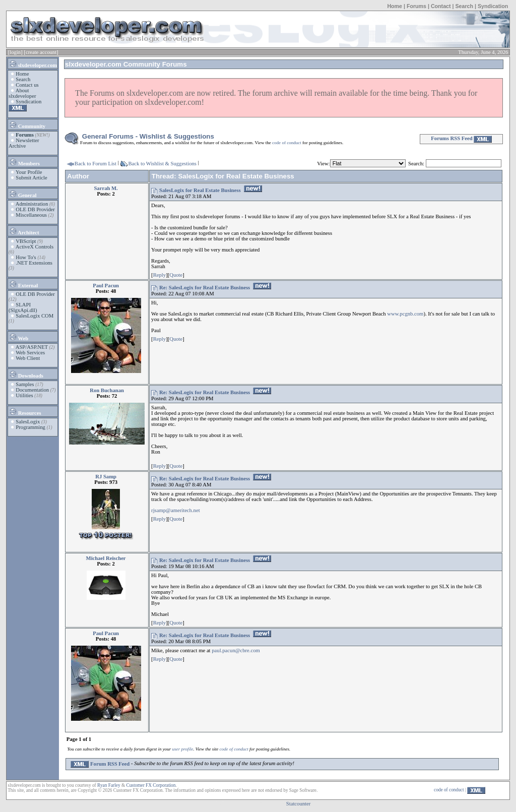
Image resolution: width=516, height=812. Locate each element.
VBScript (26, 241)
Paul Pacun (106, 286)
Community (27, 124)
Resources (25, 411)
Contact (441, 6)
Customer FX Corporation (151, 785)
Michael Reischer (106, 558)
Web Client (28, 358)
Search (464, 6)
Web (18, 337)
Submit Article (31, 178)
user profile (183, 749)
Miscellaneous (31, 215)
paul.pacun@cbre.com (236, 650)
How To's (26, 257)
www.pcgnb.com (405, 314)
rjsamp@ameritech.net (176, 510)
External (23, 284)
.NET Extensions (34, 263)
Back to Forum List (95, 164)
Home (395, 6)
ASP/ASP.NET (32, 347)
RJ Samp (106, 477)
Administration (32, 204)
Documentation (32, 390)
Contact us (27, 85)
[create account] (41, 52)
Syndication (493, 6)
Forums (416, 6)
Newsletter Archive (24, 143)
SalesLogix (28, 422)
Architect (24, 231)
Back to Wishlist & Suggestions (162, 164)
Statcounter (299, 804)
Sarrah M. (106, 188)
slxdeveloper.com (33, 64)
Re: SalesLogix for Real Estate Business (205, 288)
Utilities (24, 395)
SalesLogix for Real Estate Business (200, 190)
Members (24, 162)
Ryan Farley (109, 785)
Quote (176, 275)
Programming (30, 427)
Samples (25, 384)
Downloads (26, 374)
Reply (159, 275)
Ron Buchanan (107, 390)
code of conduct (287, 143)
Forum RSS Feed (100, 764)
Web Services (30, 353)
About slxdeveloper (22, 93)
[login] (15, 52)
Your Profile (29, 172)
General (22, 194)
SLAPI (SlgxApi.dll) (23, 307)
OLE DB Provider (35, 209)
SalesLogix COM (35, 316)
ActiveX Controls (35, 247)
